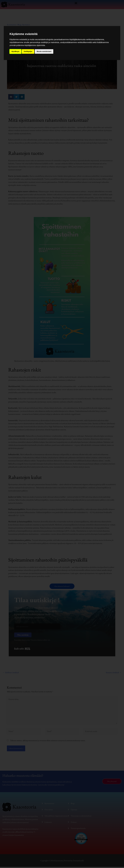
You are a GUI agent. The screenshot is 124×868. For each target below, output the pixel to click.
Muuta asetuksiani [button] (44, 51)
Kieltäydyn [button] (28, 51)
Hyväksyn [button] (15, 51)
